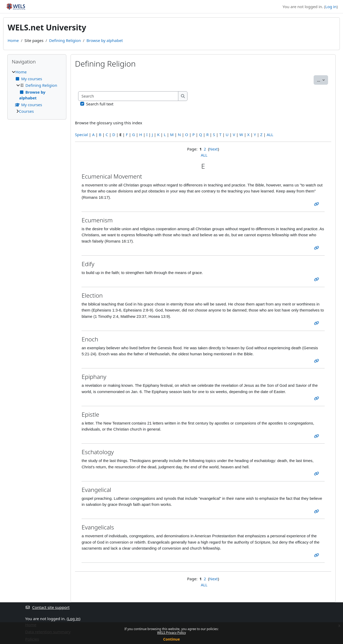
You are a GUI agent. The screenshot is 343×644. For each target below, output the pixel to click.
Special (81, 135)
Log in (331, 7)
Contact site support (47, 607)
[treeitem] (37, 92)
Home (13, 40)
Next (214, 149)
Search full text (100, 104)
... (323, 80)
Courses (26, 111)
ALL (270, 135)
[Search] (128, 96)
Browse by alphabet (105, 40)
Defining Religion (65, 40)
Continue (171, 639)
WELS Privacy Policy (171, 633)
